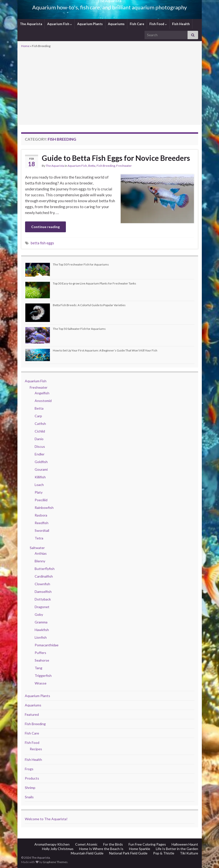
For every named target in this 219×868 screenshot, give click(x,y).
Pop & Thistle (164, 853)
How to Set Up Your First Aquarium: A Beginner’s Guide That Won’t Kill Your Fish (105, 350)
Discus (40, 446)
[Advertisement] (110, 86)
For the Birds (113, 844)
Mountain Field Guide (87, 853)
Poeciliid (41, 500)
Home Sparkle (140, 849)
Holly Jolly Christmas (58, 849)
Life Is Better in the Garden (177, 849)
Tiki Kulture (189, 853)
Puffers (40, 653)
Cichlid (40, 431)
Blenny (40, 561)
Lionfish (41, 637)
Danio (39, 439)
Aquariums (116, 24)
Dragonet (42, 607)
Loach (39, 485)
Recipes (36, 749)
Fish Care (137, 24)
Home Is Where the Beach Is (101, 849)
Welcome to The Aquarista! (46, 819)
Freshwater (124, 166)
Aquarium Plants (90, 24)
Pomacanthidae (47, 645)
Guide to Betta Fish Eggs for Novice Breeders (116, 158)
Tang (38, 668)
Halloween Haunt (185, 844)
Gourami (41, 469)
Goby (39, 614)
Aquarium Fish (60, 24)
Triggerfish (43, 676)
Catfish (40, 424)
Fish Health (181, 24)
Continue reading (45, 227)
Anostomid (43, 401)
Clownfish (42, 584)
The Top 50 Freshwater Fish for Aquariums (81, 264)
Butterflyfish (45, 569)
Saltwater (37, 548)
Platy (39, 492)
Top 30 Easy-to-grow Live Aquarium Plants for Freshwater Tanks (95, 283)
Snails (29, 797)
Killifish (40, 477)
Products (32, 778)
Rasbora (41, 515)
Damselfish (43, 592)
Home (25, 46)
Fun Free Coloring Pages (147, 844)
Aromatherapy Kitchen (52, 844)
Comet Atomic (86, 844)
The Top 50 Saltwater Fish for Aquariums (79, 329)
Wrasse (41, 683)
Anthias (41, 553)
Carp (38, 416)
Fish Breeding (106, 166)
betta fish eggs (42, 243)
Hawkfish (42, 630)
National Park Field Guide (128, 853)
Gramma (41, 622)
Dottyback (43, 599)
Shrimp (30, 788)
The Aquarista (31, 24)
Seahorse (42, 660)
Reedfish (42, 523)
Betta (92, 166)
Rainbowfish (44, 508)
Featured (32, 714)
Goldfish (41, 462)
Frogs (29, 769)
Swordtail (42, 530)
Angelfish (42, 393)
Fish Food (158, 24)
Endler (40, 454)
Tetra (39, 538)
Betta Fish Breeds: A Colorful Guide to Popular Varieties (89, 305)
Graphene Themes (55, 862)
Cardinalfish (44, 576)
